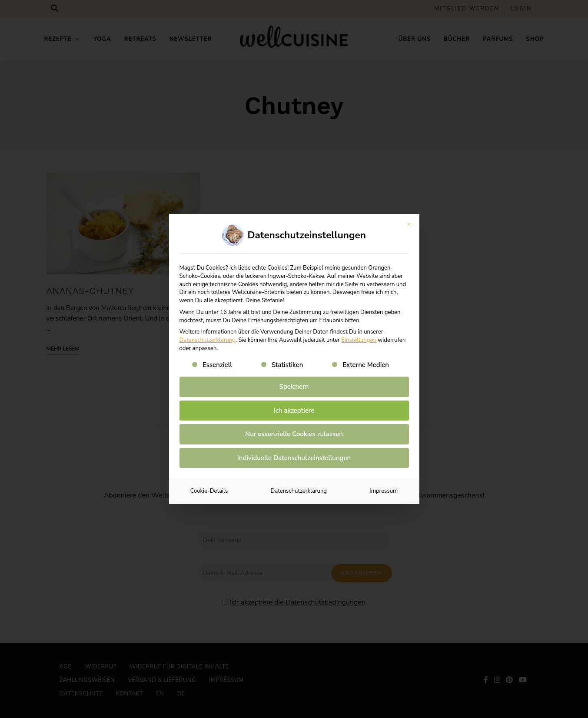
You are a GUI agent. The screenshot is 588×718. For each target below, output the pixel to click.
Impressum (384, 491)
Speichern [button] (294, 387)
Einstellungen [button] (359, 340)
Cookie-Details (209, 491)
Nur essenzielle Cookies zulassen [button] (294, 434)
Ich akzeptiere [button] (294, 411)
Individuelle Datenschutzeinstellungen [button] (294, 458)
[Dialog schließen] (409, 224)
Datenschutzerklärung (208, 340)
